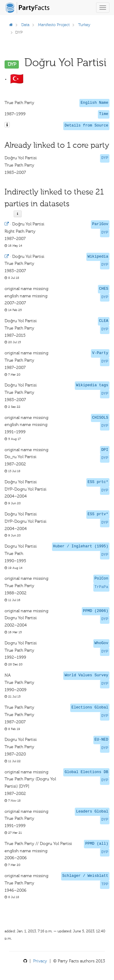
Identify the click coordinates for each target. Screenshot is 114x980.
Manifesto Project (54, 25)
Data (25, 25)
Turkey (84, 25)
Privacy (40, 961)
